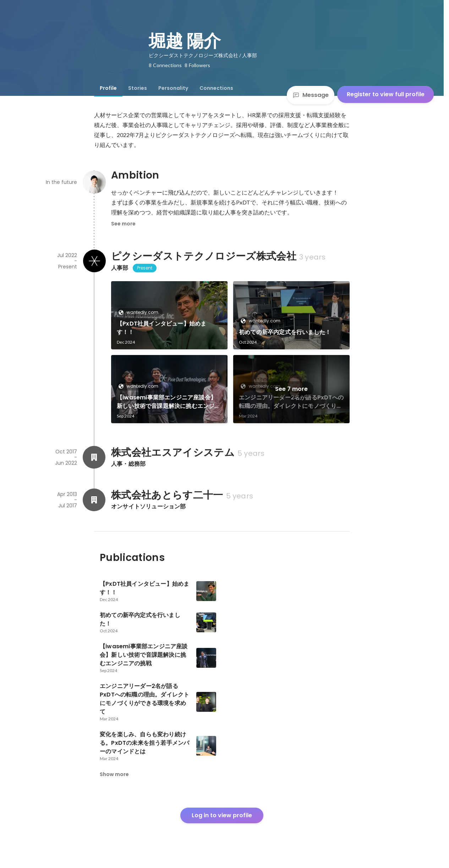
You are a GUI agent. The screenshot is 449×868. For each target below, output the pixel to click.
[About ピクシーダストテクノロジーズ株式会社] (94, 261)
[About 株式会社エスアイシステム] (94, 457)
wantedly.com (140, 312)
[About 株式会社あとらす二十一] (94, 500)
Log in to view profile (222, 815)
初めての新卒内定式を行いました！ (285, 332)
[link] (169, 315)
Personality (173, 88)
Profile (108, 88)
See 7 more (291, 389)
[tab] (108, 88)
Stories (138, 88)
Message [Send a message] (311, 95)
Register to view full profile (386, 94)
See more (123, 224)
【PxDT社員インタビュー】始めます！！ (161, 328)
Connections (216, 88)
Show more (114, 774)
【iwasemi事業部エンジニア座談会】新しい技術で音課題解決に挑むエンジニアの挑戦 (169, 402)
